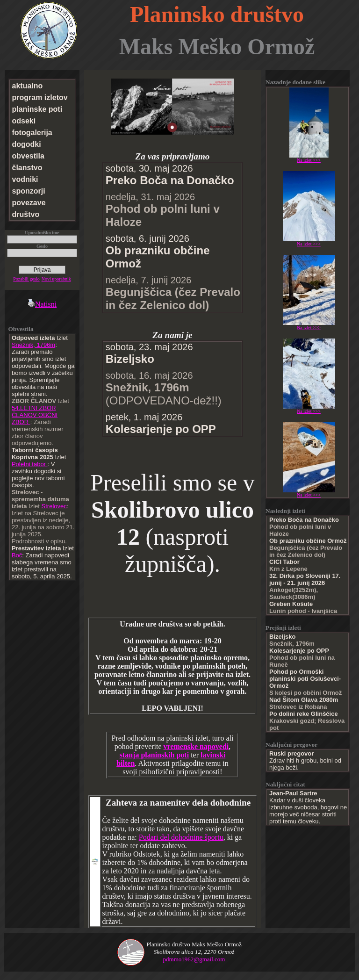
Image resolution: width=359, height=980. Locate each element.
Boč (17, 555)
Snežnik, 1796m (33, 345)
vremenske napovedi (196, 746)
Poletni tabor (30, 464)
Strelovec (54, 506)
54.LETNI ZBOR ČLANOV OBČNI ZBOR (35, 415)
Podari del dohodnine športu (181, 837)
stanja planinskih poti (154, 755)
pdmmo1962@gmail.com (194, 959)
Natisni (42, 304)
